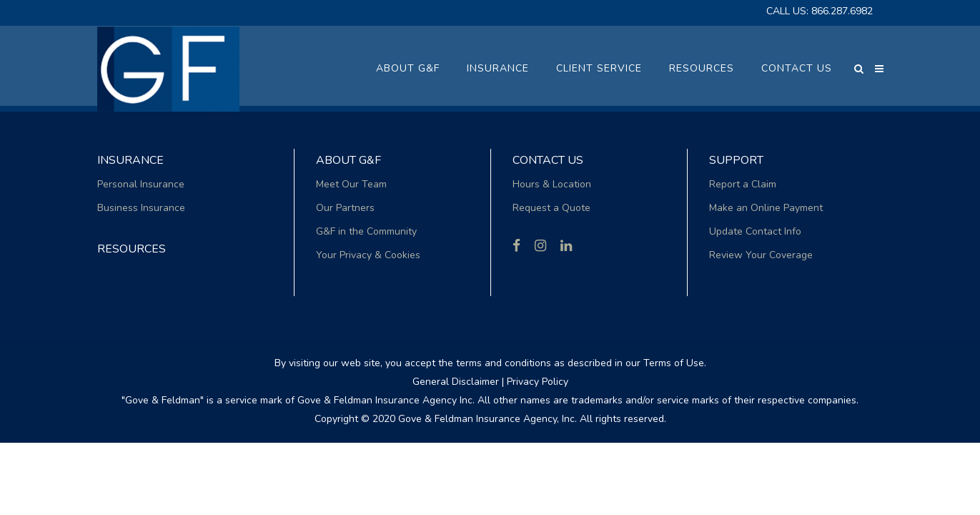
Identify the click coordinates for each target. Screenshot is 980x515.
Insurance (130, 160)
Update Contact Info (755, 231)
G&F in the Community (366, 231)
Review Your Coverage (761, 255)
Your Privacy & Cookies (368, 255)
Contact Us (548, 160)
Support (736, 160)
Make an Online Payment (766, 208)
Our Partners (345, 208)
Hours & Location (552, 184)
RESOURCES (132, 249)
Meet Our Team (351, 184)
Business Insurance (141, 208)
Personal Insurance (141, 184)
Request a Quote (551, 208)
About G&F (348, 160)
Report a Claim (743, 184)
